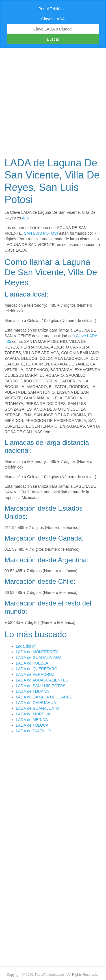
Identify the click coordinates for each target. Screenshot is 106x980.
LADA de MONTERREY (37, 652)
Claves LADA (53, 19)
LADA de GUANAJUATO (38, 708)
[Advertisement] (53, 101)
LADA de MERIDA (32, 720)
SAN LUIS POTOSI (41, 233)
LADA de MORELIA (33, 714)
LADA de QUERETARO (37, 669)
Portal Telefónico (53, 9)
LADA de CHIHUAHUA (36, 703)
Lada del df (26, 646)
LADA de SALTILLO (33, 731)
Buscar (53, 39)
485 (25, 218)
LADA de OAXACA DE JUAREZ (44, 697)
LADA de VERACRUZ (35, 674)
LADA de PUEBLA (32, 663)
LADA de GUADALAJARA (39, 657)
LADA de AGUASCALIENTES (42, 680)
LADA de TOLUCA (32, 725)
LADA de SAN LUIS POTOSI (41, 686)
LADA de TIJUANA (32, 691)
